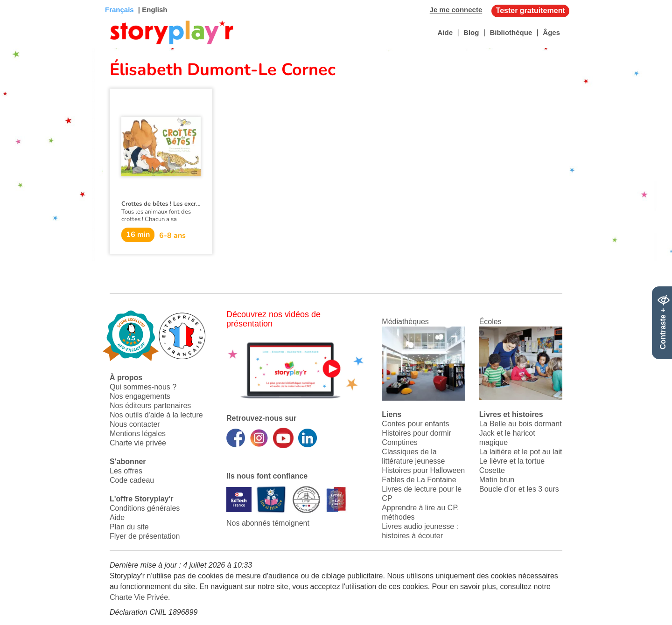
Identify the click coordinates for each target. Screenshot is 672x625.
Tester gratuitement (531, 10)
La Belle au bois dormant (521, 424)
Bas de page (19, 0)
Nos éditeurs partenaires (150, 406)
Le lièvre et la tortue (512, 461)
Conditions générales (145, 508)
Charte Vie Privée (139, 597)
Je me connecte (456, 10)
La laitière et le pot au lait (521, 452)
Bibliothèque (511, 32)
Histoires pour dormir (416, 433)
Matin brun (497, 480)
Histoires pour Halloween (423, 470)
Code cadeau (132, 480)
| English (152, 10)
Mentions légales (138, 434)
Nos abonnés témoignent (268, 523)
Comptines (399, 442)
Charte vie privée (138, 443)
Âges (551, 32)
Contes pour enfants (415, 424)
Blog (471, 32)
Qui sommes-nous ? (143, 387)
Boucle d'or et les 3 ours (519, 489)
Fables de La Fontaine (419, 480)
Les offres (126, 471)
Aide (445, 32)
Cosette (492, 470)
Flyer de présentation (145, 536)
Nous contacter (135, 424)
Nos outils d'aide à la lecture (156, 415)
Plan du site (129, 527)
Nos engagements (140, 396)
